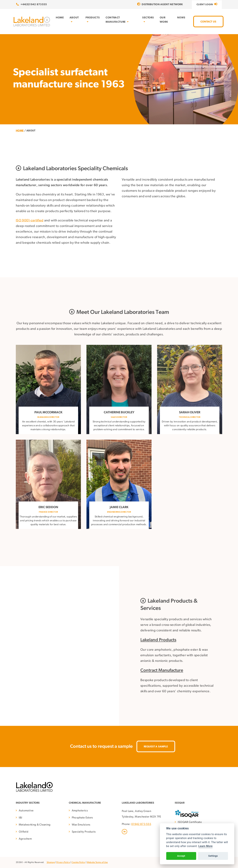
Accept (181, 856)
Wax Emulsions (81, 825)
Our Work (164, 20)
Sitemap (51, 862)
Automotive (26, 811)
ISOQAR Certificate (190, 822)
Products (93, 20)
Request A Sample (156, 747)
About (74, 20)
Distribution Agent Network (160, 5)
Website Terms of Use (97, 862)
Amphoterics (80, 811)
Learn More (206, 846)
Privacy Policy (63, 862)
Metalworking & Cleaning (35, 825)
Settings (213, 856)
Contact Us (208, 22)
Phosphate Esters (82, 818)
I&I (21, 818)
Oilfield (24, 832)
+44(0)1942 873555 (32, 5)
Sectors (148, 20)
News (181, 18)
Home (60, 18)
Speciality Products (84, 832)
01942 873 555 (141, 824)
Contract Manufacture (117, 20)
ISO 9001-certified (30, 221)
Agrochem (25, 839)
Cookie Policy (78, 862)
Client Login (207, 4)
